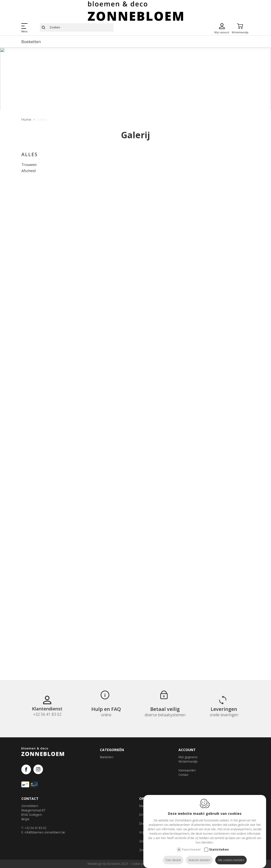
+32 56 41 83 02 (35, 831)
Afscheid (28, 194)
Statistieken (219, 845)
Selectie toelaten (199, 855)
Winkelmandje (188, 764)
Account (187, 752)
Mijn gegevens (188, 760)
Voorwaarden (187, 773)
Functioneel (191, 845)
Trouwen (29, 188)
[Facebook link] (27, 773)
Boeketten (31, 42)
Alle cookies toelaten (231, 855)
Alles (30, 177)
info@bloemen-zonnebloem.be (45, 835)
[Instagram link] (38, 773)
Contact (183, 778)
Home (26, 143)
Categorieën (112, 752)
